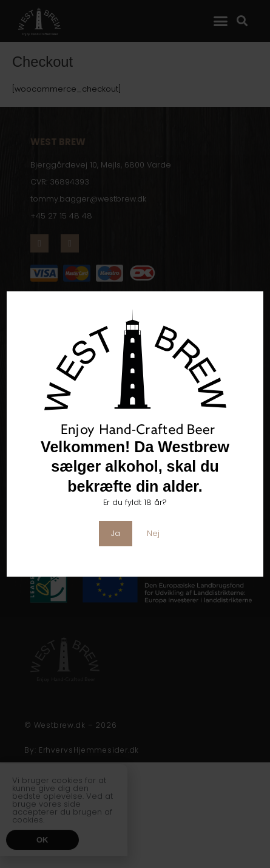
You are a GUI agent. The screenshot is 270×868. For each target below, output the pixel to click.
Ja (116, 533)
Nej (153, 533)
